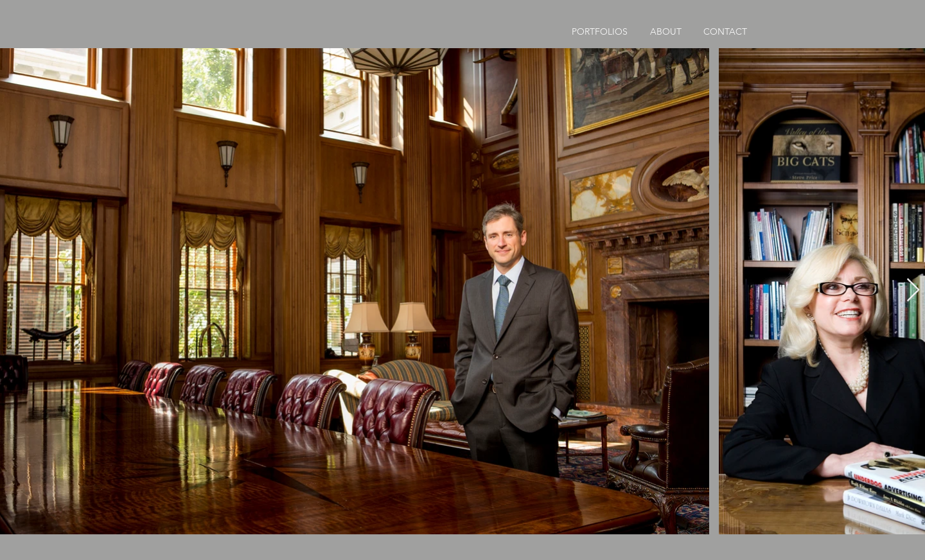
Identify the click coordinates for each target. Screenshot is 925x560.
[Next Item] (913, 291)
